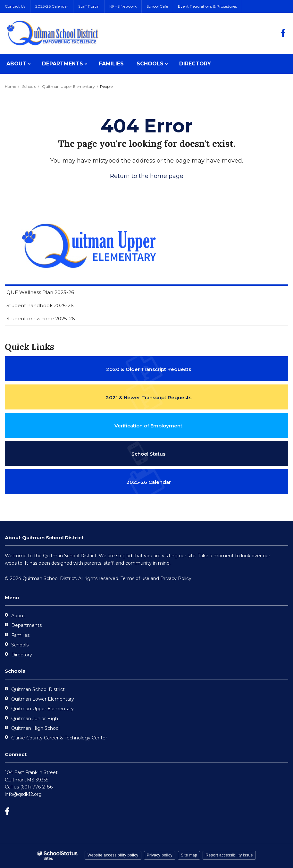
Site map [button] (189, 855)
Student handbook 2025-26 (40, 305)
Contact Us (15, 6)
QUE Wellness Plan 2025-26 (40, 292)
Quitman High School (35, 728)
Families (20, 635)
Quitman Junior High (35, 719)
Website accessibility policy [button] (113, 855)
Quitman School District (38, 689)
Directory (22, 655)
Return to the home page (147, 176)
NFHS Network (123, 6)
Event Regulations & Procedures (207, 6)
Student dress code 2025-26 (41, 319)
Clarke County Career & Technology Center (59, 738)
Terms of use (135, 578)
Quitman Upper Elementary (68, 86)
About (18, 616)
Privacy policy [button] (160, 855)
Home (10, 86)
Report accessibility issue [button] (229, 855)
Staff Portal (89, 6)
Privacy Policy (176, 578)
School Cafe (157, 6)
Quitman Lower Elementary (43, 699)
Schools (29, 86)
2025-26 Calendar (52, 6)
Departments (26, 625)
